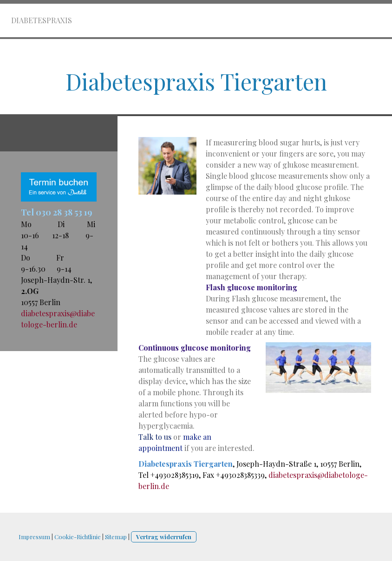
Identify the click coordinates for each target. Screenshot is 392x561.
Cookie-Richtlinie (78, 537)
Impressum (34, 537)
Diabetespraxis (42, 20)
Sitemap (116, 537)
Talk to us (155, 437)
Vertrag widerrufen (164, 537)
